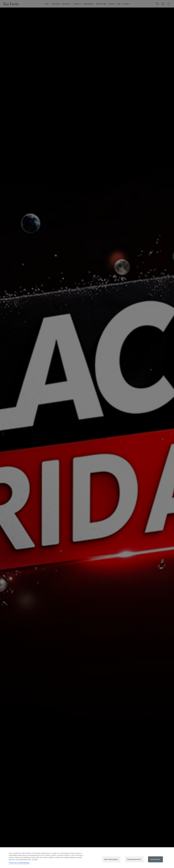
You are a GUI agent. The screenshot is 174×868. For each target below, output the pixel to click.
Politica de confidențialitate (19, 863)
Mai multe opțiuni (111, 859)
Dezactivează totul (134, 859)
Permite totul (155, 859)
